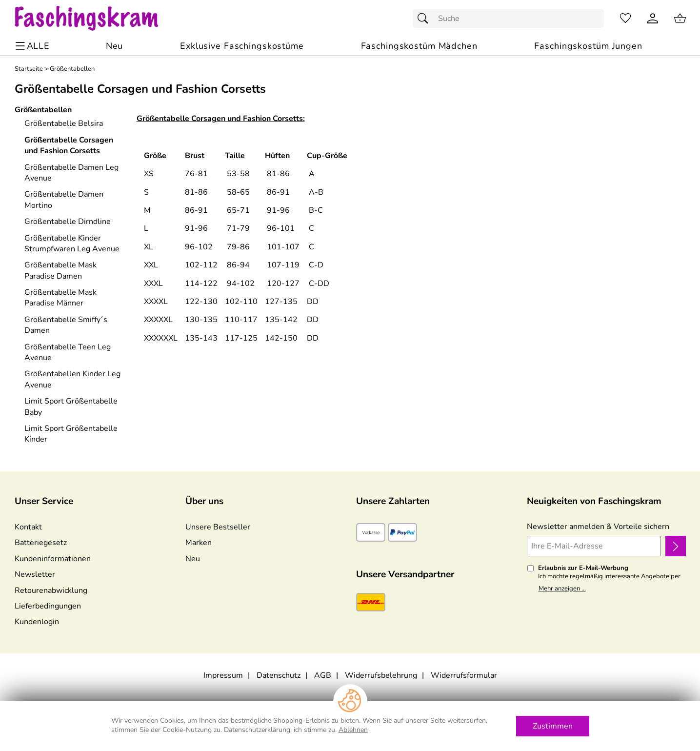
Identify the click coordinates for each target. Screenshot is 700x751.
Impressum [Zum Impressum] (223, 675)
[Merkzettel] (625, 19)
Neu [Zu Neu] (193, 559)
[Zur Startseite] (96, 19)
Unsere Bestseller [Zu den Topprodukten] (218, 527)
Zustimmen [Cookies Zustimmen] (553, 726)
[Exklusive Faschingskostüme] (242, 46)
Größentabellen (72, 69)
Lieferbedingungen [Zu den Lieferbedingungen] (48, 606)
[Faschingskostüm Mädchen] (419, 46)
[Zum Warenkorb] (680, 19)
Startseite (29, 69)
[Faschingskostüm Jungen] (588, 46)
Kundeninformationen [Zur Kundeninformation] (53, 559)
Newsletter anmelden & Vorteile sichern (598, 527)
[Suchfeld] (508, 19)
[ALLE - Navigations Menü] (34, 46)
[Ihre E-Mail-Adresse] (594, 546)
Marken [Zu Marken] (199, 543)
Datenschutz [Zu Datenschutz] (279, 675)
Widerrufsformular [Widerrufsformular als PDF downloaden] (464, 675)
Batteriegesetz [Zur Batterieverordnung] (41, 543)
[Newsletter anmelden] (675, 546)
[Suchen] (425, 19)
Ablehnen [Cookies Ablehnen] (353, 730)
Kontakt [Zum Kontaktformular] (28, 527)
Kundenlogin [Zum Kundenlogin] (37, 622)
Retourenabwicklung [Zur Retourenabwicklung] (51, 590)
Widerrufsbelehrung (381, 675)
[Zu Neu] (115, 46)
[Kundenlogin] (653, 19)
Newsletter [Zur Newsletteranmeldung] (35, 574)
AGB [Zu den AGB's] (323, 675)
